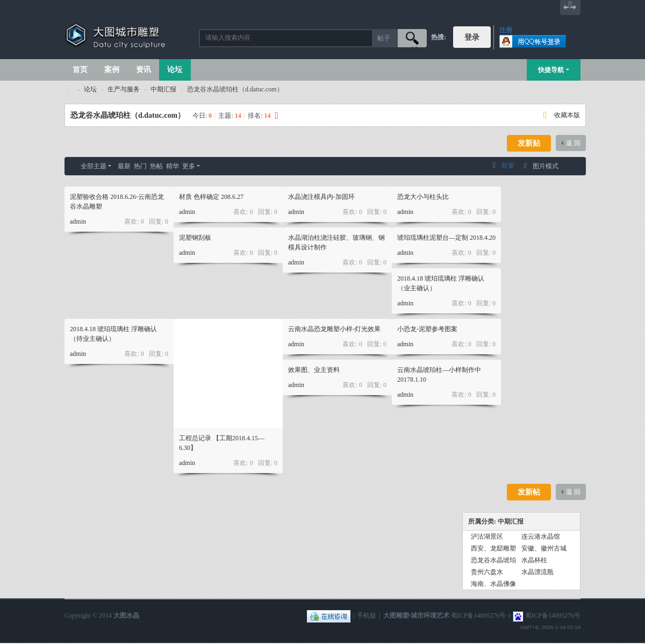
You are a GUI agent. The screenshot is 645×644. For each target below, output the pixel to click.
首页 (80, 70)
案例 (112, 70)
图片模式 (546, 166)
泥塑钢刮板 (195, 238)
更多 (189, 166)
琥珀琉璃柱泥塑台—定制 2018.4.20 (446, 238)
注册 (506, 30)
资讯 (144, 70)
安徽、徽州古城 (544, 548)
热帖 (156, 166)
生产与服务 (124, 89)
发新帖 (529, 492)
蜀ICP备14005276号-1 (481, 616)
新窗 (508, 166)
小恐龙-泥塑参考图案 (427, 329)
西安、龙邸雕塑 (493, 548)
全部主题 (94, 166)
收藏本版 (567, 115)
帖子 (384, 38)
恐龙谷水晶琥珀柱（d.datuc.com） (128, 115)
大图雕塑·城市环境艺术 (416, 616)
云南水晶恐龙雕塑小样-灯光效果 (334, 329)
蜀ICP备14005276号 (553, 616)
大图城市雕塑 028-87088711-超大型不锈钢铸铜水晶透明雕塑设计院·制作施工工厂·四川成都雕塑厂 (69, 90)
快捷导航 (551, 70)
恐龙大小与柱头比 (423, 197)
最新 (124, 166)
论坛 (175, 70)
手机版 (367, 616)
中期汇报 (163, 89)
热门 (140, 166)
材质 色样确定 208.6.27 (211, 197)
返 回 (573, 143)
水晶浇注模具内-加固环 (321, 197)
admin (78, 221)
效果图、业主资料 (314, 370)
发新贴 (529, 143)
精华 (173, 166)
